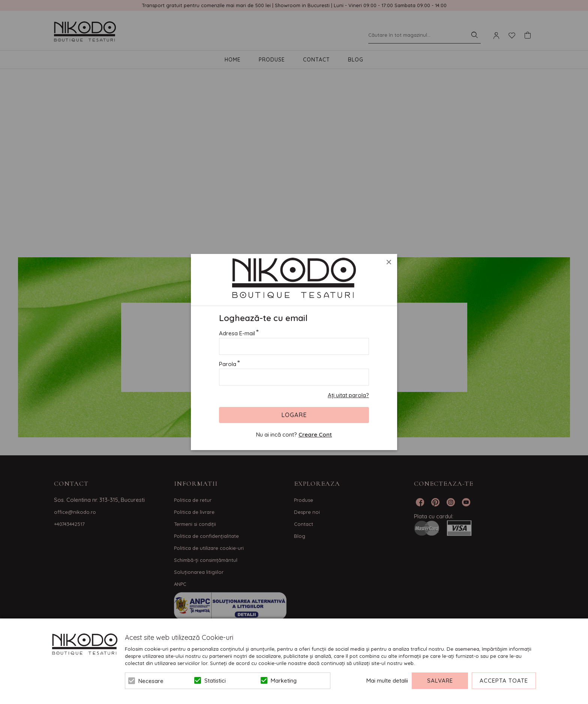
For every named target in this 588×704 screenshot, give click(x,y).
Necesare (151, 681)
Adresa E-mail (237, 333)
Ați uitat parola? (348, 395)
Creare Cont (315, 435)
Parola (228, 364)
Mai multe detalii (387, 681)
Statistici (215, 681)
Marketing (284, 681)
